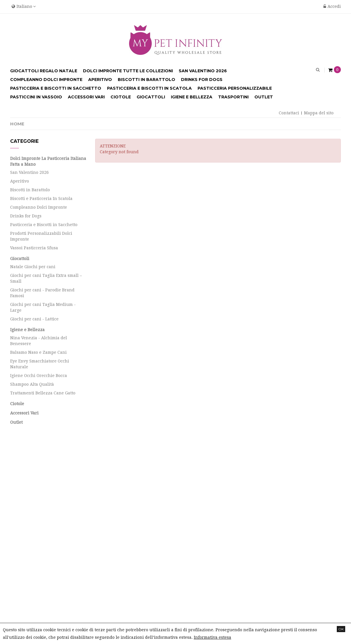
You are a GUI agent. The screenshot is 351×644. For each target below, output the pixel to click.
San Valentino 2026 (29, 172)
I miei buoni (108, 524)
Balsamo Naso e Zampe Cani (38, 352)
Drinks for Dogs (26, 216)
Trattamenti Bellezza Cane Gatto (43, 393)
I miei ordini (108, 484)
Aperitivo (20, 181)
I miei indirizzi (111, 504)
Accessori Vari (24, 413)
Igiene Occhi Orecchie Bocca (39, 376)
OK (341, 629)
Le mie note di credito (117, 493)
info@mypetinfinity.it (301, 514)
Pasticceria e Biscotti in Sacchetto (44, 225)
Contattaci (289, 113)
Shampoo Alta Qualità (32, 384)
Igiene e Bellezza (27, 330)
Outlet (16, 422)
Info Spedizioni (26, 526)
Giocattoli (20, 259)
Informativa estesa (212, 637)
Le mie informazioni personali (126, 513)
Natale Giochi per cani (33, 267)
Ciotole (17, 404)
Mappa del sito (319, 113)
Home (17, 124)
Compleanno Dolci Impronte (39, 207)
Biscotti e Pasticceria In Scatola (41, 199)
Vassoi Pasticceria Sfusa (34, 248)
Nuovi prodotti (25, 484)
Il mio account (116, 470)
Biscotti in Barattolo (30, 190)
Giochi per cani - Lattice (34, 319)
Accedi (332, 6)
